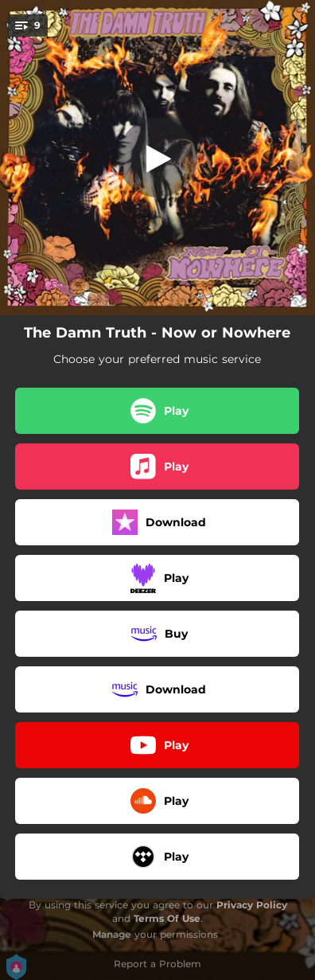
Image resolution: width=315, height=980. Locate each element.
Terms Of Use (167, 918)
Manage (112, 934)
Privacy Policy (252, 905)
